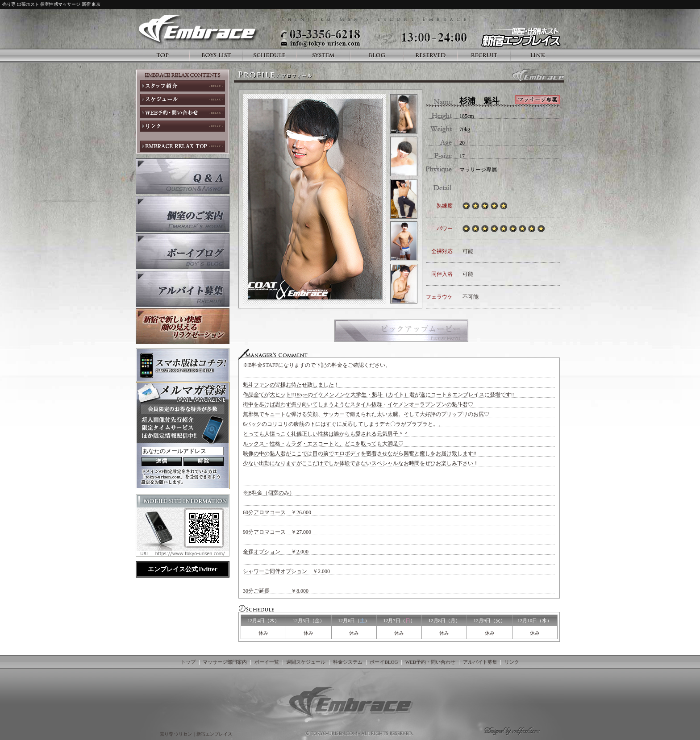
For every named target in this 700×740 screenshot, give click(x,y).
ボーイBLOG (384, 662)
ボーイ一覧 (267, 662)
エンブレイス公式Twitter (183, 569)
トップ (188, 662)
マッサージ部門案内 (225, 662)
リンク (512, 662)
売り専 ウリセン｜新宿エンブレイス (197, 734)
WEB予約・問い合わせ (430, 662)
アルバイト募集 (480, 662)
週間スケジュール (306, 662)
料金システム (348, 662)
